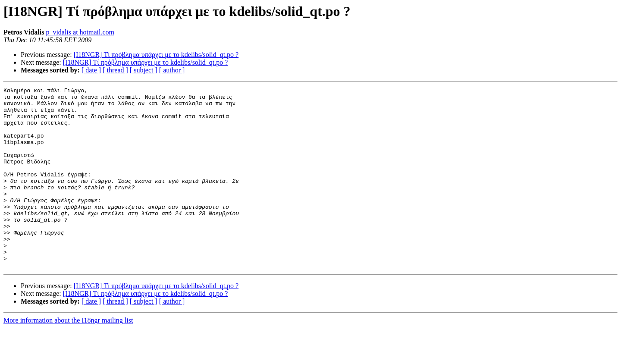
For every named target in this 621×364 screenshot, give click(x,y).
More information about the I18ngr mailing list (68, 356)
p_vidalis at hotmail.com (80, 32)
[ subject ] (144, 70)
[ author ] (172, 70)
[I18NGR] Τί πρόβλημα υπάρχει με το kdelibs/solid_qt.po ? (156, 55)
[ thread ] (115, 70)
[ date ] (91, 70)
